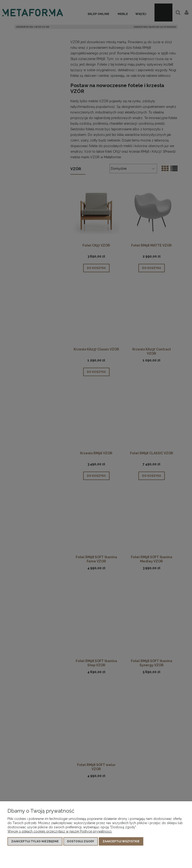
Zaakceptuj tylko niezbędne (35, 841)
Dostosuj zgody (81, 841)
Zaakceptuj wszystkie (121, 841)
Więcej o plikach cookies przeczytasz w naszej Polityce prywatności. (60, 831)
